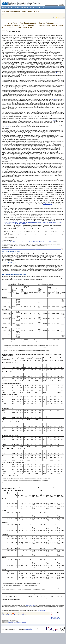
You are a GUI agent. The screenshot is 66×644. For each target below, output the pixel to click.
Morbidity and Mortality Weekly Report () (21, 11)
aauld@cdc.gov (48, 204)
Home (3, 625)
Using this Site (20, 625)
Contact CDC (33, 625)
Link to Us (26, 625)
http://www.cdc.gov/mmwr (31, 605)
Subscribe (13, 614)
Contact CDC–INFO (28, 629)
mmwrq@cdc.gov (41, 611)
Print (3, 614)
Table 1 (56, 73)
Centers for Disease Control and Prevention (17, 623)
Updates (7, 614)
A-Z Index (8, 625)
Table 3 (55, 120)
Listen (18, 614)
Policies (13, 625)
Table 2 (54, 99)
